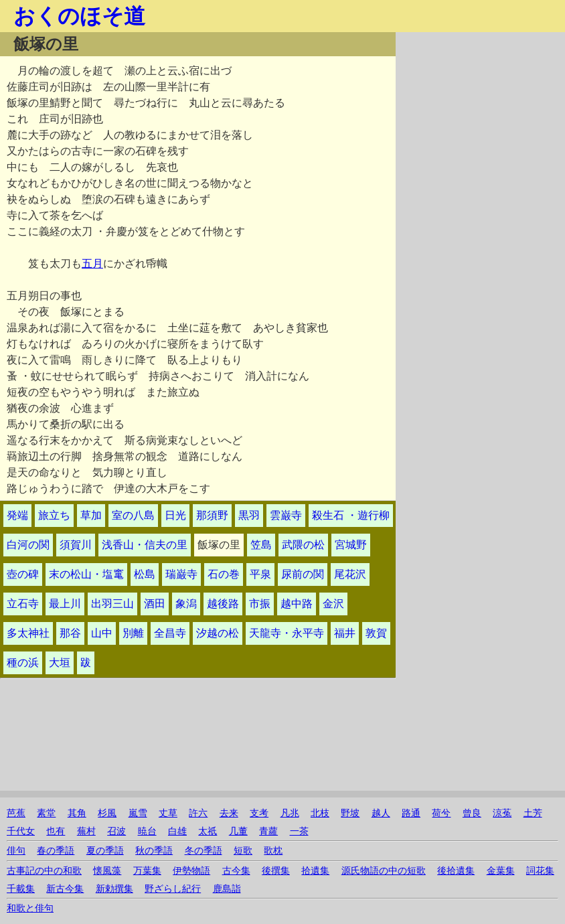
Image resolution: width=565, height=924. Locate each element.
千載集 (21, 889)
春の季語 (56, 851)
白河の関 (28, 545)
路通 (411, 813)
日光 (175, 515)
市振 (260, 604)
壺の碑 (23, 574)
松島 (145, 574)
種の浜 (23, 663)
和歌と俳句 (30, 908)
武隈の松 (303, 545)
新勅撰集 (114, 889)
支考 (259, 813)
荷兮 (441, 813)
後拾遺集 (456, 871)
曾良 (472, 813)
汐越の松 (218, 633)
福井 (345, 633)
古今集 (236, 871)
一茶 (299, 831)
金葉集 (501, 871)
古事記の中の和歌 (44, 871)
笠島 (261, 545)
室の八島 (133, 515)
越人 (381, 813)
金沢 (333, 604)
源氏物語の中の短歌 (384, 871)
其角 (77, 813)
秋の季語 (154, 851)
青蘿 (268, 831)
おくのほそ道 (79, 16)
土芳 (533, 813)
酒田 (155, 604)
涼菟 (502, 813)
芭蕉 (16, 813)
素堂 (46, 813)
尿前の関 (303, 574)
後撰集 (276, 871)
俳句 (16, 851)
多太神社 (28, 633)
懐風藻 (107, 871)
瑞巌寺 (181, 574)
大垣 (60, 663)
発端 (17, 515)
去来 (229, 813)
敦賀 (376, 633)
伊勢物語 (191, 871)
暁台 (147, 831)
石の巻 (224, 574)
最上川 (65, 604)
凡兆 (290, 813)
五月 (92, 263)
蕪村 (86, 831)
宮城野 (351, 545)
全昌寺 (170, 633)
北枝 (320, 813)
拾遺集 (315, 871)
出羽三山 (112, 604)
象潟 (186, 604)
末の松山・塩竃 (86, 574)
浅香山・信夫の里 (145, 545)
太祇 (208, 831)
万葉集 (147, 871)
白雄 (177, 831)
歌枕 (273, 851)
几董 (238, 831)
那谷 (70, 633)
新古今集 (65, 889)
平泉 (260, 574)
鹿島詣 (227, 889)
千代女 (21, 831)
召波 (116, 831)
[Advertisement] (480, 116)
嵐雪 (138, 813)
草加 (91, 515)
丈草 (168, 813)
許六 (198, 813)
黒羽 (249, 515)
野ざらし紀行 (173, 889)
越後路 (223, 604)
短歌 (243, 851)
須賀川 (76, 545)
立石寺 (23, 604)
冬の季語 (204, 851)
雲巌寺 (286, 515)
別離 (133, 633)
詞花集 (540, 871)
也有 (56, 831)
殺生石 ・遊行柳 (351, 515)
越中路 (297, 604)
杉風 (107, 813)
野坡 (350, 813)
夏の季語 (105, 851)
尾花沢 (350, 574)
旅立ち (54, 515)
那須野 (212, 515)
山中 (102, 633)
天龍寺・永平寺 (287, 633)
